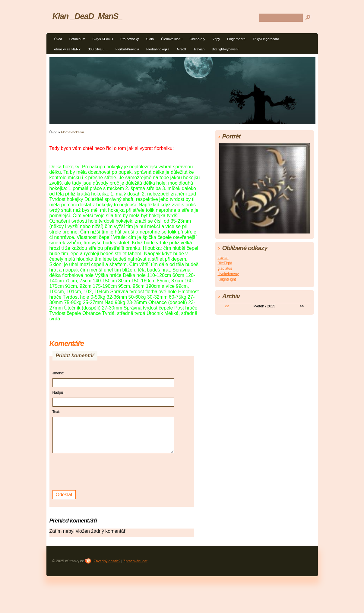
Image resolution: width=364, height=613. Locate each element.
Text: (56, 412)
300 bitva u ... (98, 49)
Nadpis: (59, 392)
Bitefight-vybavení (225, 49)
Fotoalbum (77, 39)
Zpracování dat (135, 561)
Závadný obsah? (107, 561)
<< (227, 306)
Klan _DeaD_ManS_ (87, 16)
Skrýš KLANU (103, 39)
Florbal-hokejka (158, 49)
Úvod (58, 39)
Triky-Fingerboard (266, 39)
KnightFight (227, 279)
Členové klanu (172, 39)
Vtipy (216, 39)
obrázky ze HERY (68, 49)
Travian (199, 49)
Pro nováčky (130, 39)
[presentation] (98, 471)
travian (223, 258)
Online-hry (198, 39)
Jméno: (58, 373)
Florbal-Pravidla (127, 49)
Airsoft (182, 49)
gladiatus (225, 268)
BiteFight (225, 263)
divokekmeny (228, 274)
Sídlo (150, 39)
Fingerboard (236, 39)
